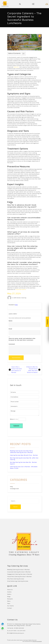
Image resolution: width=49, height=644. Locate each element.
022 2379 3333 (21, 631)
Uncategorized (14, 489)
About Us (10, 590)
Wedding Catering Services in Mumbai (18, 570)
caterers (16, 67)
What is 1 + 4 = (14, 419)
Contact (10, 608)
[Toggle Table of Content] (23, 54)
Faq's (9, 603)
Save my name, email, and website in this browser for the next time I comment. (22, 339)
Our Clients (11, 606)
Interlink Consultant (37, 641)
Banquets (10, 599)
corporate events (21, 289)
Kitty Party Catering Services (16, 579)
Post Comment (16, 358)
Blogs (9, 597)
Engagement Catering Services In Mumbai (20, 574)
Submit (16, 426)
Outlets (9, 592)
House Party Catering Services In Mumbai (19, 577)
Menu (9, 601)
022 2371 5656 (12, 631)
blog (16, 305)
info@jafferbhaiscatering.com (16, 633)
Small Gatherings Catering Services (18, 581)
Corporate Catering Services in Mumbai (19, 572)
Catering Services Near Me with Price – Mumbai (24, 455)
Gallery (9, 594)
